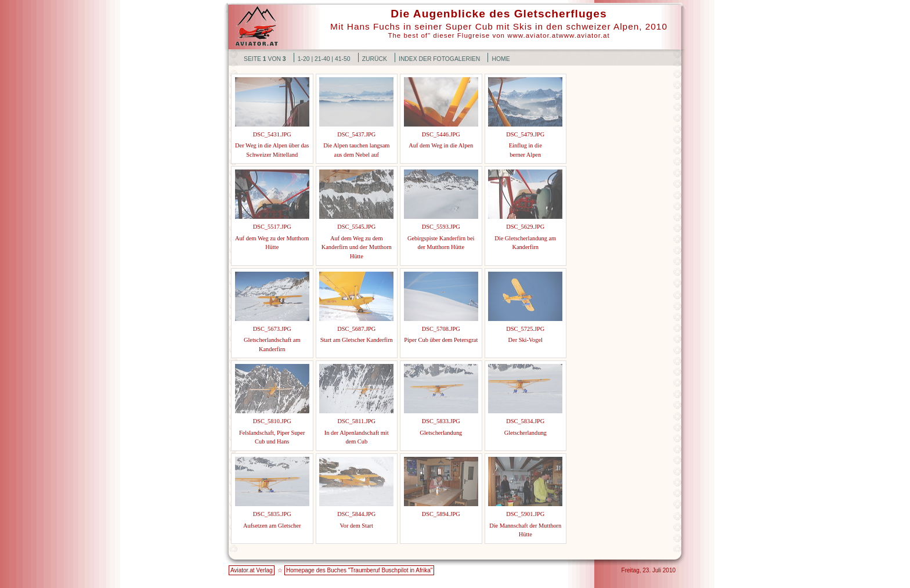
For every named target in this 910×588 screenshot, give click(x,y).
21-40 (322, 59)
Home (501, 59)
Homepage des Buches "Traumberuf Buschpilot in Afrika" (359, 570)
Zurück (375, 59)
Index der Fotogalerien (439, 59)
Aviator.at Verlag (252, 570)
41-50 (343, 59)
